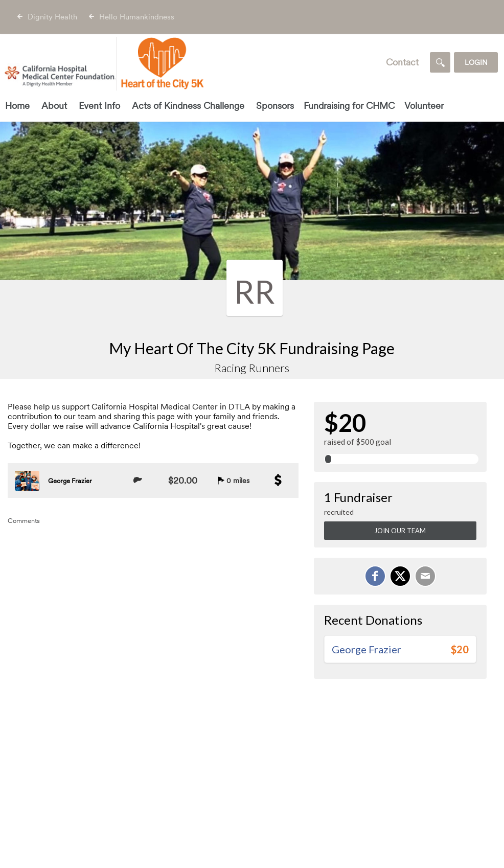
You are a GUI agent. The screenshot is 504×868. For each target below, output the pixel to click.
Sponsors (275, 106)
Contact (402, 62)
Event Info (99, 106)
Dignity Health (52, 17)
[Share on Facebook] (375, 576)
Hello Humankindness (137, 17)
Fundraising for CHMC (349, 106)
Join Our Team (400, 531)
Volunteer (424, 106)
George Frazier (70, 481)
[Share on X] (400, 576)
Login (476, 62)
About (54, 106)
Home (17, 106)
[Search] (440, 62)
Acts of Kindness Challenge (188, 106)
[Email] (425, 576)
